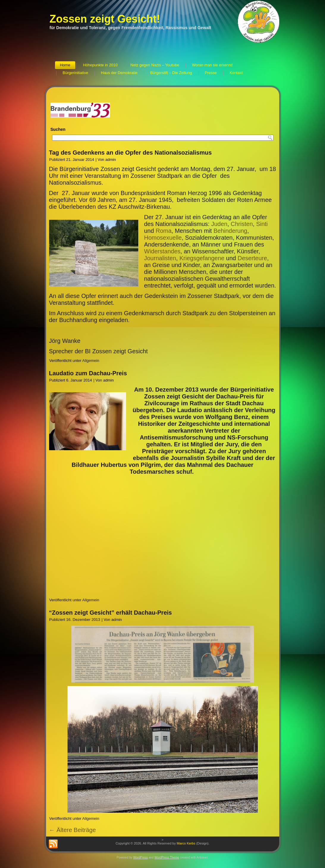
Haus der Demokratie (119, 73)
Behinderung (230, 231)
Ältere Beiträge (73, 830)
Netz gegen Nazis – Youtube (155, 65)
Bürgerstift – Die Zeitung (171, 73)
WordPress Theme (167, 857)
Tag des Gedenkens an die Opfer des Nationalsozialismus (131, 153)
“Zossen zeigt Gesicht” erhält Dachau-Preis (110, 613)
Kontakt (236, 73)
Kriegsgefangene (202, 258)
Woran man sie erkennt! (213, 65)
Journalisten (160, 258)
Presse (211, 73)
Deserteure (252, 258)
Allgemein (91, 361)
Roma (163, 231)
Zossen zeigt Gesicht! (105, 19)
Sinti (262, 224)
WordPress (140, 857)
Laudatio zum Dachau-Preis (88, 373)
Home (65, 65)
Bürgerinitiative (76, 73)
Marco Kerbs (186, 843)
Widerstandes (162, 251)
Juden (219, 224)
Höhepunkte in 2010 (100, 65)
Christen (242, 224)
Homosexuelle (163, 238)
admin (110, 160)
